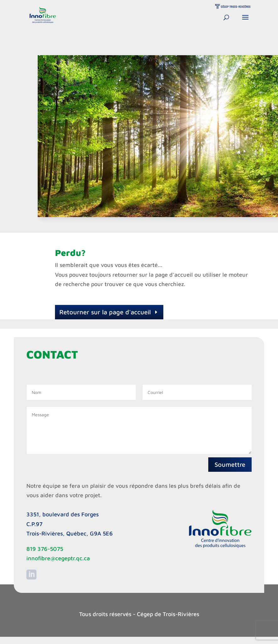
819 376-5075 (45, 549)
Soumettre (230, 464)
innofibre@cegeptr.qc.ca (58, 558)
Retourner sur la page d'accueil (105, 312)
